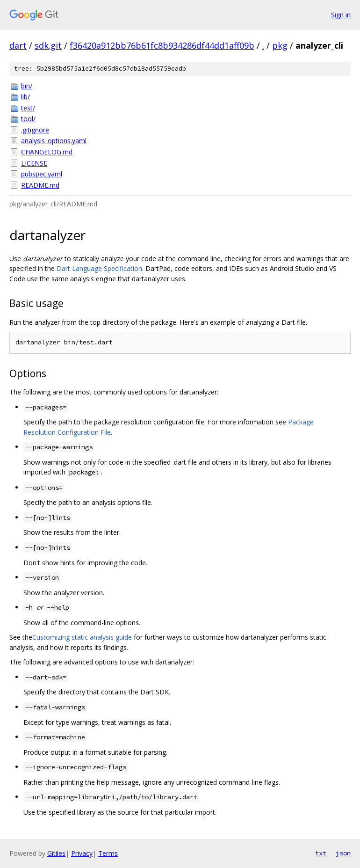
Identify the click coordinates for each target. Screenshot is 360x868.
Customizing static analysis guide (82, 637)
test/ (28, 108)
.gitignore (35, 130)
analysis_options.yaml (54, 141)
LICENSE (34, 163)
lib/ (25, 97)
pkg (280, 45)
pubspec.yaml (42, 174)
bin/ (27, 86)
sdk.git (48, 45)
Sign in (341, 15)
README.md (40, 185)
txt (321, 853)
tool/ (28, 119)
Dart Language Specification (99, 268)
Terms (108, 853)
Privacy (82, 853)
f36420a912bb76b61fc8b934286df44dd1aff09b (162, 45)
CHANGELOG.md (47, 152)
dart (18, 45)
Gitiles (56, 853)
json (343, 853)
